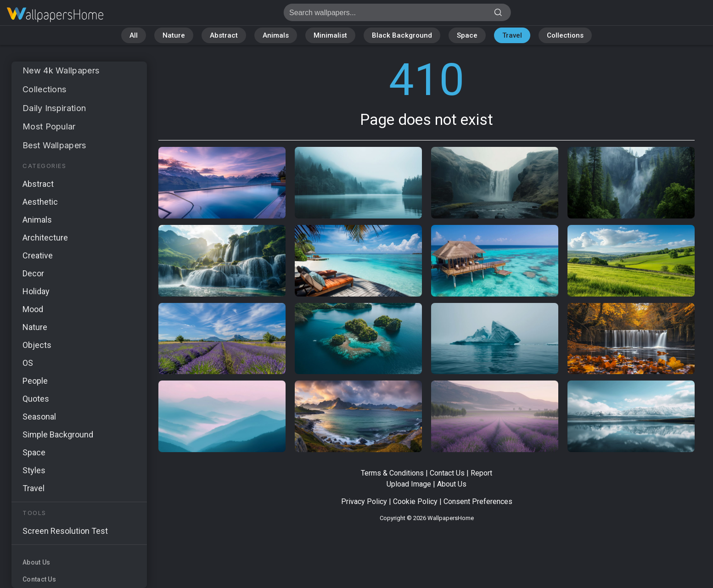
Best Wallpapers (54, 145)
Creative (38, 255)
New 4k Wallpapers (61, 70)
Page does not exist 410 (55, 15)
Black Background (402, 35)
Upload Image (409, 484)
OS (28, 363)
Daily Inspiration (54, 108)
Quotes (36, 399)
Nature (174, 35)
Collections (565, 35)
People (35, 381)
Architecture (45, 238)
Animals (276, 35)
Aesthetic (40, 202)
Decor (33, 273)
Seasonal (39, 417)
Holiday (36, 291)
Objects (37, 345)
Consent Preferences (478, 501)
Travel (512, 35)
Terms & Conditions (392, 473)
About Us (36, 562)
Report (481, 473)
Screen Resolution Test (65, 531)
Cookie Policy (415, 501)
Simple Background (58, 434)
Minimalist (330, 35)
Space (467, 35)
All (134, 35)
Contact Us (39, 579)
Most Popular (49, 126)
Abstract (224, 35)
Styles (34, 470)
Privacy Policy (364, 501)
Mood (33, 309)
